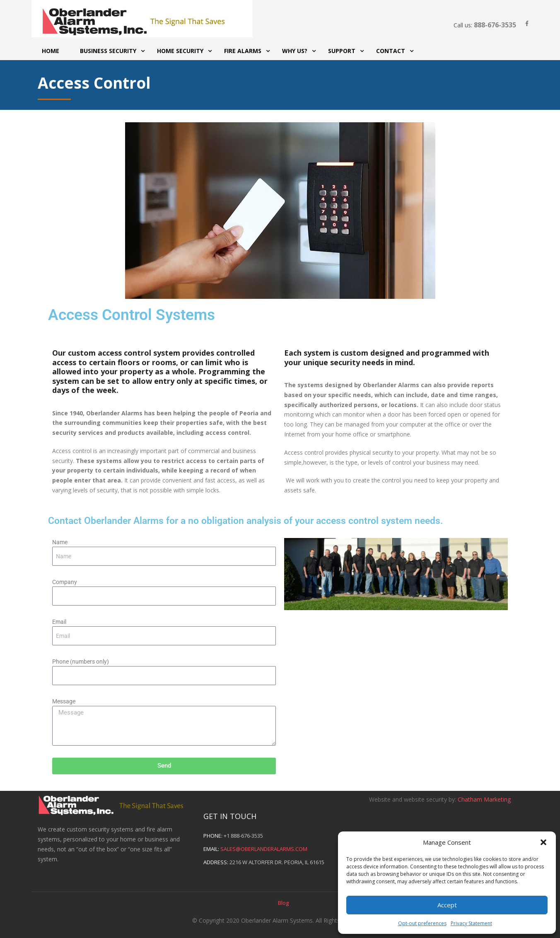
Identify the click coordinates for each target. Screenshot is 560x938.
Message (64, 701)
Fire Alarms (243, 51)
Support (342, 51)
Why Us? (295, 51)
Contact (391, 51)
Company (65, 582)
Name (60, 542)
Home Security (180, 51)
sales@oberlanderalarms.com (264, 849)
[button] (543, 842)
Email (59, 622)
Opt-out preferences (422, 923)
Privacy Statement (471, 923)
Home (51, 51)
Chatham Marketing (484, 799)
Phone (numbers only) (81, 662)
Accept (447, 905)
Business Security (108, 51)
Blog (283, 903)
